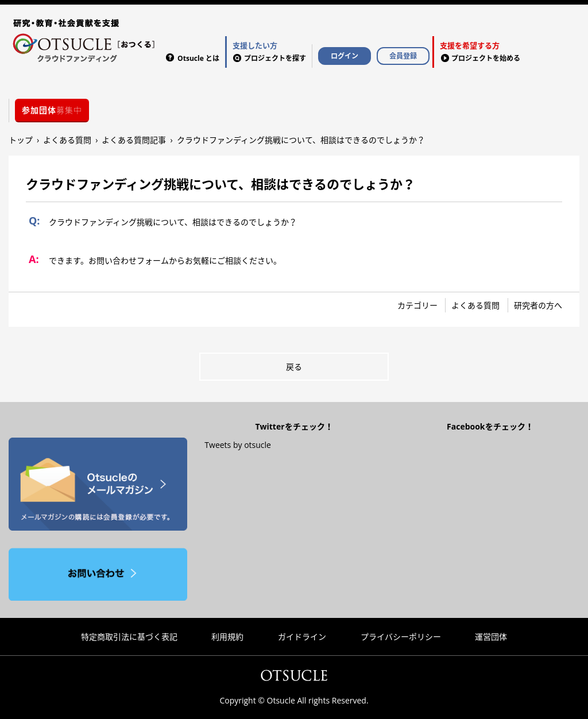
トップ (21, 140)
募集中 (52, 110)
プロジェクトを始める (480, 51)
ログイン (345, 56)
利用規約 (227, 637)
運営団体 (491, 637)
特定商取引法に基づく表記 (129, 637)
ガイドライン (302, 637)
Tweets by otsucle (238, 445)
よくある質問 (67, 140)
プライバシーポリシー (401, 637)
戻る (294, 367)
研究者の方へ (538, 305)
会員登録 (403, 56)
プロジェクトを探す (269, 51)
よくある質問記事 (134, 140)
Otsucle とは (198, 58)
